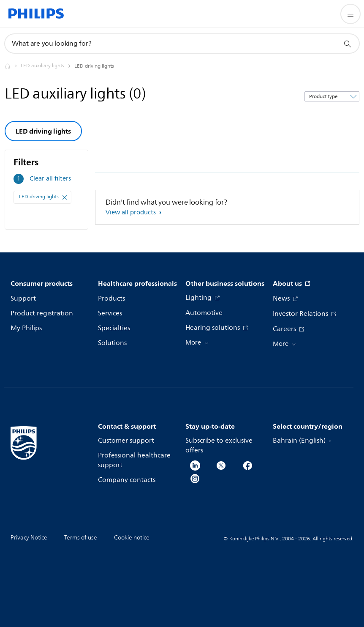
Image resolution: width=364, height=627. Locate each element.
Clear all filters (50, 179)
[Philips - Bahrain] (13, 66)
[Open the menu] (350, 14)
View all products (132, 212)
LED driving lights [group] (43, 131)
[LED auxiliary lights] (48, 66)
